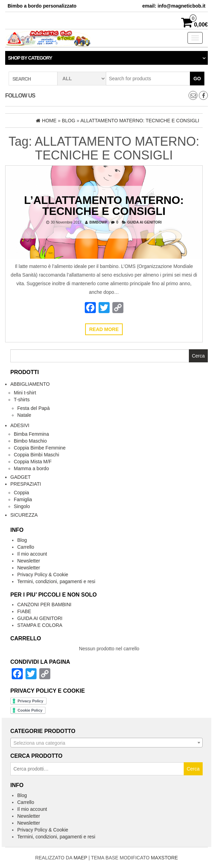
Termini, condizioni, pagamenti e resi (56, 581)
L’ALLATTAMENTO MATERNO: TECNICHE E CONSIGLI (104, 205)
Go (197, 79)
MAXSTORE (164, 858)
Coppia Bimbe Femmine (40, 448)
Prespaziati (26, 484)
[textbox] (106, 743)
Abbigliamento (30, 384)
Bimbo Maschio (30, 441)
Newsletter (29, 561)
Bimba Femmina (31, 434)
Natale (24, 415)
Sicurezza (24, 515)
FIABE (24, 611)
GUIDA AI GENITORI (144, 222)
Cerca (193, 769)
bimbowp (98, 222)
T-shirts (22, 400)
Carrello (26, 547)
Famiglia (23, 499)
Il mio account (32, 554)
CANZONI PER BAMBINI (44, 604)
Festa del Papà (33, 408)
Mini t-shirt (25, 393)
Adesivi (20, 425)
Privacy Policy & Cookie (43, 575)
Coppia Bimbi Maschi (37, 455)
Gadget (21, 477)
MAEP (80, 858)
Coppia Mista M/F (33, 462)
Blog (22, 540)
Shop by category (30, 58)
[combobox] (106, 743)
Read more (104, 329)
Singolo (22, 506)
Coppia (21, 493)
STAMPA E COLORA (40, 625)
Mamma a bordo (31, 468)
